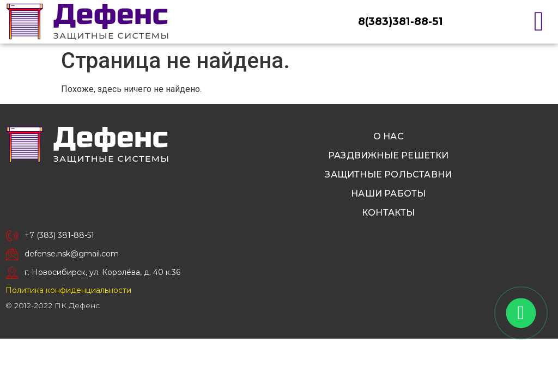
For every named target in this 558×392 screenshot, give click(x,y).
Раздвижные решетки (389, 155)
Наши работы (388, 194)
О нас (389, 136)
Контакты (389, 213)
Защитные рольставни (388, 174)
